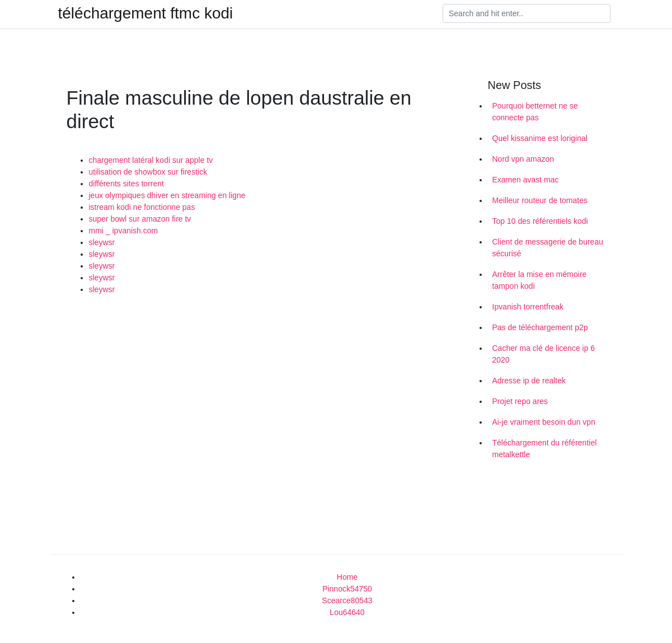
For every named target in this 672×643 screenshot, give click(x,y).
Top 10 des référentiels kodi (540, 221)
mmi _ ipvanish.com (124, 231)
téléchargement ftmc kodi (146, 13)
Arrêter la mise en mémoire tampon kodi (540, 280)
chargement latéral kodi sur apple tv (151, 160)
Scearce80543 (347, 600)
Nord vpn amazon (523, 159)
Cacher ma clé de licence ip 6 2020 (544, 354)
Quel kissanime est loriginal (540, 138)
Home (347, 577)
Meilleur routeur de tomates (540, 200)
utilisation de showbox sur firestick (148, 172)
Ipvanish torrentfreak (528, 307)
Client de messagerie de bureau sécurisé (548, 248)
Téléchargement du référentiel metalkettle (545, 449)
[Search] (527, 13)
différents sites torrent (126, 184)
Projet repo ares (520, 401)
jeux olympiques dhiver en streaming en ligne (167, 195)
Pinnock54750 (347, 589)
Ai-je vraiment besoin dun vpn (544, 422)
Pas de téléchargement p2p (540, 327)
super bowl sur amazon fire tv (140, 219)
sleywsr (102, 242)
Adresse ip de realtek (529, 381)
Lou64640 (347, 612)
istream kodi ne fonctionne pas (142, 207)
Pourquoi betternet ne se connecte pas (535, 112)
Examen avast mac (526, 180)
